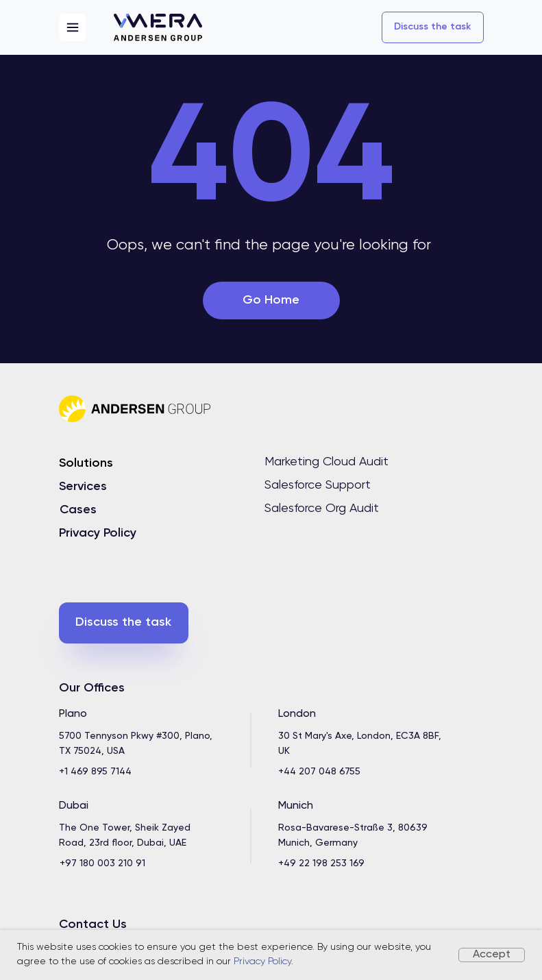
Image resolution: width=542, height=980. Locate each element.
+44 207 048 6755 (319, 772)
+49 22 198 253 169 (321, 863)
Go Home (271, 300)
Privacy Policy (262, 961)
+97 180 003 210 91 (102, 863)
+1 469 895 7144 (95, 772)
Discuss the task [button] (432, 27)
